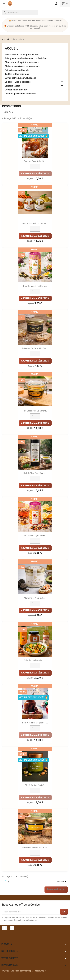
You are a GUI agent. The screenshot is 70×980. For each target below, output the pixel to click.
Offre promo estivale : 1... (35, 660)
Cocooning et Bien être (16, 90)
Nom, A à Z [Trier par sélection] (35, 112)
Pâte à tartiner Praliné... (35, 785)
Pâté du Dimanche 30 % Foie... (35, 848)
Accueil (12, 48)
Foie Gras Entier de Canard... (35, 411)
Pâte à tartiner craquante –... (35, 723)
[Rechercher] (20, 13)
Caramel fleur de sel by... (35, 161)
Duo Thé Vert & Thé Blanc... (35, 286)
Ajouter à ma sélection (35, 174)
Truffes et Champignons (17, 74)
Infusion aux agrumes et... (35, 536)
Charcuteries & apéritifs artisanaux (22, 62)
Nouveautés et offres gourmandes (22, 55)
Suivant (62, 882)
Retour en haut (56, 890)
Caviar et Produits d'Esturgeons (20, 78)
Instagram (12, 928)
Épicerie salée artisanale (17, 70)
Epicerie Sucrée (13, 86)
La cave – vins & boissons (18, 82)
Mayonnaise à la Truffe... (35, 598)
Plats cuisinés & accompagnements (23, 66)
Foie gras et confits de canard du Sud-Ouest (27, 58)
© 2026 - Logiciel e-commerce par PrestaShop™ (24, 971)
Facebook (5, 928)
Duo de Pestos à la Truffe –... (35, 224)
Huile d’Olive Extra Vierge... (35, 473)
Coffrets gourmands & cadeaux (20, 94)
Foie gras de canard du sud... (35, 348)
